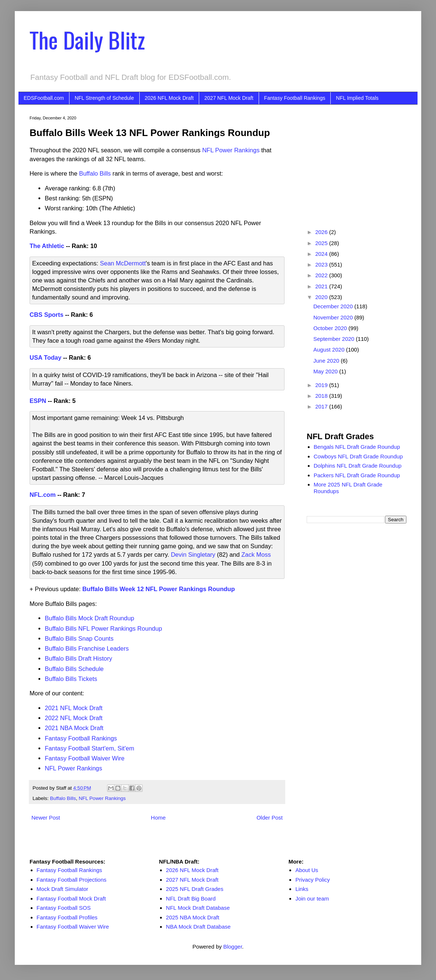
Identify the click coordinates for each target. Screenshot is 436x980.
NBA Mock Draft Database (198, 927)
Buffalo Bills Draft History (78, 658)
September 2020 (335, 339)
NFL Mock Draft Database (198, 908)
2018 (322, 396)
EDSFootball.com (44, 98)
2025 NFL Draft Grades (195, 889)
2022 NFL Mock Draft (74, 718)
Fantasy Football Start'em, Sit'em (89, 748)
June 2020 (327, 361)
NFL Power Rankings (231, 150)
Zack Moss (256, 555)
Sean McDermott (123, 263)
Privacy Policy (312, 880)
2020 (322, 297)
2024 (322, 254)
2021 (322, 286)
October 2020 (331, 328)
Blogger (233, 947)
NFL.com (43, 495)
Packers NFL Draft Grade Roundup (357, 475)
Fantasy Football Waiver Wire (85, 758)
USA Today (45, 357)
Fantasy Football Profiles (67, 917)
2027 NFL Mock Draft (229, 98)
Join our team (312, 898)
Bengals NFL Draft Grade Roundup (357, 447)
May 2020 (326, 371)
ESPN (38, 401)
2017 (322, 406)
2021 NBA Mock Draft (74, 728)
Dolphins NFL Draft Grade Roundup (358, 466)
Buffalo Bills (95, 173)
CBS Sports (47, 315)
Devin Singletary (193, 555)
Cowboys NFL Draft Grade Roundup (358, 456)
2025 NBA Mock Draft (193, 917)
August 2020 (330, 350)
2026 (322, 232)
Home (158, 818)
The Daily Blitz (87, 39)
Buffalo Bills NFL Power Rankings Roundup (103, 628)
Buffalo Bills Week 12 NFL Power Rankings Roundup (159, 589)
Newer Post (46, 818)
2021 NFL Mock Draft (74, 708)
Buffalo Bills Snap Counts (79, 638)
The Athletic (47, 246)
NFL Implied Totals (357, 98)
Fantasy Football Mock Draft (71, 898)
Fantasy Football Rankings (295, 98)
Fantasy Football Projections (71, 880)
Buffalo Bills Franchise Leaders (87, 648)
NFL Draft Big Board (191, 898)
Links (302, 889)
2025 (322, 243)
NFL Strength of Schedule (104, 98)
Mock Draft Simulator (62, 889)
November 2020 (334, 317)
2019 (322, 385)
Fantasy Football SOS (64, 908)
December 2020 (334, 306)
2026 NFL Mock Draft (169, 98)
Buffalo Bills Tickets (71, 679)
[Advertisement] (357, 162)
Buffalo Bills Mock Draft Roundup (89, 618)
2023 (322, 265)
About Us (307, 870)
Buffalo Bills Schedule (74, 669)
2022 (322, 275)
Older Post (270, 818)
